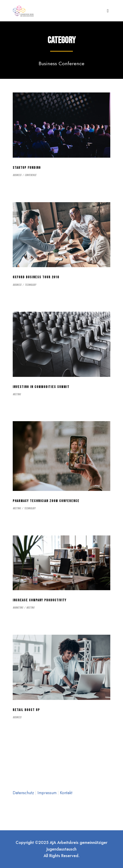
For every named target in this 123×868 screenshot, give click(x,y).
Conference (31, 175)
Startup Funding (27, 168)
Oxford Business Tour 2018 (36, 277)
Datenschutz (24, 793)
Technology (30, 285)
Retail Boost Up (26, 710)
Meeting (17, 394)
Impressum (48, 793)
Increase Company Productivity (40, 600)
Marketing (18, 608)
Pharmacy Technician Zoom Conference (46, 501)
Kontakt (66, 793)
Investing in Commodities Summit (41, 387)
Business (17, 175)
